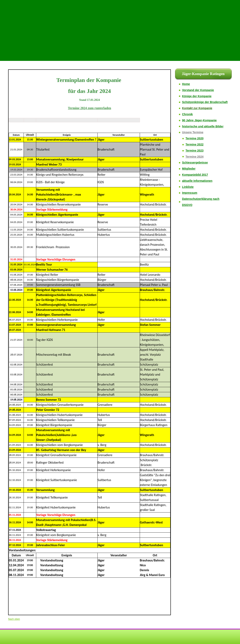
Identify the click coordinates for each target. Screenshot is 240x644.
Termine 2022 (194, 144)
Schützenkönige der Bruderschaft (205, 102)
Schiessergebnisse (195, 163)
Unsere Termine (193, 132)
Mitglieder (189, 169)
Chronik (187, 114)
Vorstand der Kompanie (198, 90)
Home (186, 84)
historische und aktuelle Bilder (203, 126)
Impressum (190, 193)
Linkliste (188, 187)
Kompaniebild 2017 (195, 175)
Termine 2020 (194, 138)
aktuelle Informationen (197, 181)
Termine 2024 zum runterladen (89, 108)
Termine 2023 (194, 151)
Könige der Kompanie (197, 96)
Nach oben (14, 619)
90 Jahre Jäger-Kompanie (199, 120)
